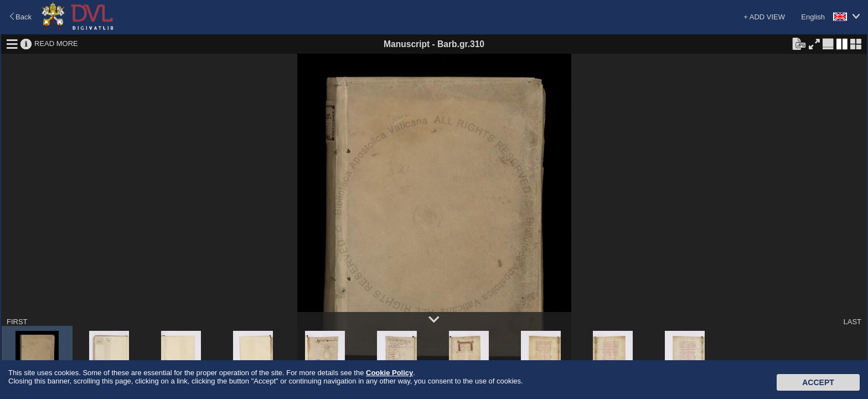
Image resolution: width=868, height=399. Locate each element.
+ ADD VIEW (764, 17)
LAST (852, 322)
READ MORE (56, 44)
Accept (818, 382)
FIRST (17, 322)
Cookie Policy (389, 373)
